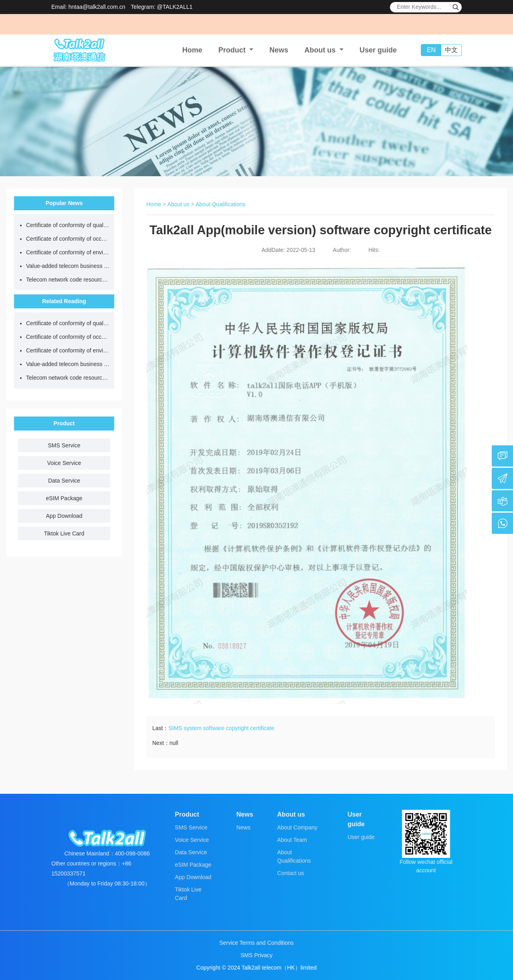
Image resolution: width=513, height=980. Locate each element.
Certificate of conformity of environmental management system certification (68, 252)
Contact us (291, 873)
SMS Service (64, 445)
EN (431, 50)
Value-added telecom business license (68, 266)
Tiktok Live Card (64, 533)
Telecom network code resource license (68, 280)
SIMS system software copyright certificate (221, 728)
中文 (451, 50)
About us (179, 204)
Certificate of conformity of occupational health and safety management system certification (68, 239)
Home (192, 50)
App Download (64, 516)
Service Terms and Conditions (256, 943)
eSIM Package (64, 498)
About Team (292, 840)
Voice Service (64, 463)
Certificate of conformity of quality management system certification (68, 225)
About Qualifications (221, 204)
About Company (297, 827)
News (279, 50)
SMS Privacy (256, 955)
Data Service (64, 481)
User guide (378, 50)
